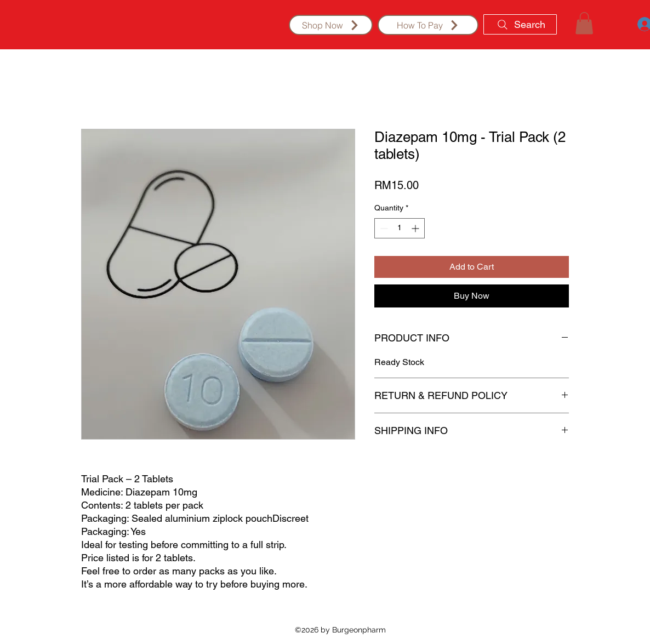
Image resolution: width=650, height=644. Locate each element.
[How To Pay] (428, 25)
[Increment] (416, 228)
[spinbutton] (400, 228)
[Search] (520, 24)
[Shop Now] (331, 25)
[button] (584, 23)
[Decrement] (383, 228)
